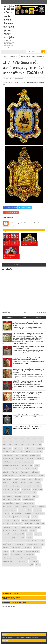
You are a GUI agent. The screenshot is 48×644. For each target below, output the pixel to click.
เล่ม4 (42, 544)
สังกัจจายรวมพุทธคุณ (32, 551)
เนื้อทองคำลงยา (25, 472)
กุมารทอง (6, 452)
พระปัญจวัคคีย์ (7, 500)
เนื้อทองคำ (14, 472)
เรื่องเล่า (34, 541)
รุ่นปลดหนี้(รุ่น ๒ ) (17, 524)
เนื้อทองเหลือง (32, 476)
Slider (38, 565)
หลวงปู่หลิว (20, 558)
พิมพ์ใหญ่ (42, 507)
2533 (5, 441)
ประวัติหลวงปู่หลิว (15, 486)
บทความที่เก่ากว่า (42, 312)
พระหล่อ (17, 507)
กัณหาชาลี (40, 448)
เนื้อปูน (23, 479)
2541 (11, 445)
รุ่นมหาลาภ (6, 527)
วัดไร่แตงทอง (16, 548)
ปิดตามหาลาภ (26, 489)
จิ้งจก (17, 455)
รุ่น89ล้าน (6, 513)
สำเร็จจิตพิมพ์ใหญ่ (29, 555)
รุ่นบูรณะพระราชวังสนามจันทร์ (31, 520)
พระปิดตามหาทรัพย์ (28, 500)
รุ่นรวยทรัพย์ (7, 531)
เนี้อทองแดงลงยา (8, 469)
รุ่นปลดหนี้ (6, 524)
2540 (5, 445)
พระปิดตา (17, 500)
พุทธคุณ (6, 510)
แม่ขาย (29, 510)
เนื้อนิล (16, 479)
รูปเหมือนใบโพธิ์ (24, 541)
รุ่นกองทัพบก (28, 513)
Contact (18, 2)
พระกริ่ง (33, 493)
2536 (23, 441)
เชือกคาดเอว (20, 459)
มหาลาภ (21, 510)
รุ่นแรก (15, 531)
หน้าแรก (24, 312)
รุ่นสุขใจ (30, 534)
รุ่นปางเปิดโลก (40, 524)
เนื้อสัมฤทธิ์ (15, 483)
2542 (17, 445)
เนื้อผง (30, 479)
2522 (29, 438)
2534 (11, 441)
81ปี (40, 445)
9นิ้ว (33, 448)
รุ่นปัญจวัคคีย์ (29, 524)
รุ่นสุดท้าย (38, 534)
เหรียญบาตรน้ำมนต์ (9, 565)
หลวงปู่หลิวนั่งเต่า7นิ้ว (9, 561)
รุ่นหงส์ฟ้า (14, 537)
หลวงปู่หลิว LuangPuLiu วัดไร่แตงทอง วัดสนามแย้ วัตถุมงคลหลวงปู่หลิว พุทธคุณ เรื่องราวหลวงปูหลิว (9, 22)
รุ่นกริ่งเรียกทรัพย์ (17, 513)
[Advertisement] (15, 579)
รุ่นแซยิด (35, 517)
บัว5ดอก (31, 483)
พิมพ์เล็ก (34, 507)
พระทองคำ (18, 496)
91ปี (21, 448)
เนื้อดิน (35, 469)
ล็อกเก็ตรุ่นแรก (7, 544)
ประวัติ (5, 486)
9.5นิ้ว (27, 448)
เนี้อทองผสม (19, 469)
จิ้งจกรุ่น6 (24, 455)
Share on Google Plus (10, 212)
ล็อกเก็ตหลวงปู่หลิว (32, 544)
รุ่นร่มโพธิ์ (37, 527)
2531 (41, 438)
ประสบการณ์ (27, 486)
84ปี (4, 448)
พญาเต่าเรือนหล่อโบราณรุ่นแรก (19, 493)
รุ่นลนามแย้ (24, 531)
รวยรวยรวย (37, 510)
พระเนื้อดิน (27, 496)
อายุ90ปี (31, 565)
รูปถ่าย (22, 537)
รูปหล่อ (29, 537)
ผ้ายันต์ (5, 493)
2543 (23, 445)
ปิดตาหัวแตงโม (37, 489)
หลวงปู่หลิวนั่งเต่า (31, 558)
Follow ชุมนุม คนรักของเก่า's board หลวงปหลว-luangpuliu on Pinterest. (20, 637)
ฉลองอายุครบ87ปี (35, 455)
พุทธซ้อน (13, 510)
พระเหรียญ (26, 507)
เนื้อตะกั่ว (6, 472)
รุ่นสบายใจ (6, 534)
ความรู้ (14, 452)
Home (6, 2)
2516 (11, 438)
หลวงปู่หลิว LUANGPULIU (8, 607)
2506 (5, 438)
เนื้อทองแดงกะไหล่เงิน (9, 476)
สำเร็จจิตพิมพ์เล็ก (16, 555)
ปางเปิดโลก (37, 486)
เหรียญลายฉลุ (21, 565)
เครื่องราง (28, 452)
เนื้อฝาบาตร (38, 479)
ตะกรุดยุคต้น (30, 459)
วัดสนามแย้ (37, 548)
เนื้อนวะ (41, 476)
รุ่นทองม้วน (16, 520)
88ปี (10, 448)
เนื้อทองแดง (36, 472)
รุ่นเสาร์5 (6, 537)
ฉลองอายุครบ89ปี (8, 459)
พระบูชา (36, 496)
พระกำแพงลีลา (7, 496)
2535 (17, 441)
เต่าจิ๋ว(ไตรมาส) (8, 462)
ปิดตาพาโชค (15, 489)
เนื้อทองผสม (22, 476)
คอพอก (21, 452)
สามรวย (6, 555)
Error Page (25, 2)
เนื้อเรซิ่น (6, 483)
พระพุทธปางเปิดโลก (28, 503)
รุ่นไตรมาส (6, 520)
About (12, 2)
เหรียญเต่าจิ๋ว (34, 561)
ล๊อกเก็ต (42, 541)
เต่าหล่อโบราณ (29, 462)
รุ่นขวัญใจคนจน (39, 513)
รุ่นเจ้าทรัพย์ (16, 517)
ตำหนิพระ (40, 459)
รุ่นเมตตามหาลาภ (26, 527)
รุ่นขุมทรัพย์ (7, 517)
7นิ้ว (34, 445)
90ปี (15, 448)
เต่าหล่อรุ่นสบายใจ (27, 465)
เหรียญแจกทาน (23, 561)
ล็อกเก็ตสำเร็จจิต (20, 79)
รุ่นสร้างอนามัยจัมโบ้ (18, 534)
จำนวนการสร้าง (8, 455)
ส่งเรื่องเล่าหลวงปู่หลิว (17, 551)
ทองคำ (37, 465)
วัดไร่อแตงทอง (27, 548)
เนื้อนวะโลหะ (7, 479)
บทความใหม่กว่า (6, 312)
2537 (29, 441)
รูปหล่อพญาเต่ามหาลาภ (10, 541)
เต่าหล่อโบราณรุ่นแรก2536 (11, 465)
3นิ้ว (29, 445)
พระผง (18, 503)
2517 (17, 438)
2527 (35, 438)
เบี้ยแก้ (38, 483)
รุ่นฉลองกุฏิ (26, 517)
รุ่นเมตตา (15, 527)
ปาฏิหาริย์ (6, 489)
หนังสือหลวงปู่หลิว (8, 558)
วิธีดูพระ (6, 551)
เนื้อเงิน (28, 469)
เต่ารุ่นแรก (18, 462)
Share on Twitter (24, 207)
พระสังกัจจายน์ (7, 507)
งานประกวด (38, 452)
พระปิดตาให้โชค (8, 503)
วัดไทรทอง (6, 548)
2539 (41, 441)
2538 (35, 441)
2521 (23, 438)
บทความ (23, 483)
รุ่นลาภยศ (33, 531)
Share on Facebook (10, 207)
